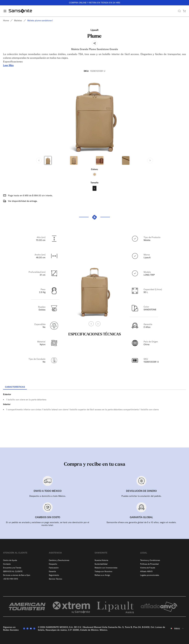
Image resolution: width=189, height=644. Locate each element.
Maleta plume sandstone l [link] (40, 20)
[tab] (15, 387)
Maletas (18, 20)
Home (6, 20)
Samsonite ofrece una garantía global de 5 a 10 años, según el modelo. (141, 522)
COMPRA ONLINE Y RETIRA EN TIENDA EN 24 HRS (95, 3)
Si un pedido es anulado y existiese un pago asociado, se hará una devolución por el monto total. (48, 524)
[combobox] (177, 629)
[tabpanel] (94, 418)
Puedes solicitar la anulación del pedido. (141, 496)
